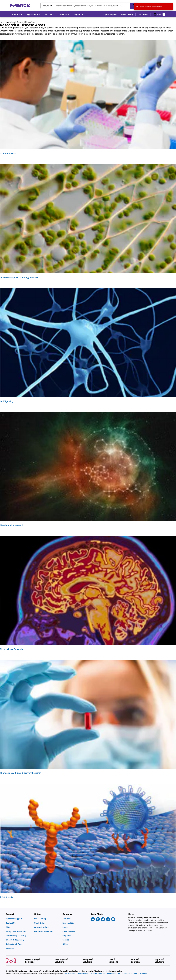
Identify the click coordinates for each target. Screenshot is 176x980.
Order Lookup (127, 14)
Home (2, 22)
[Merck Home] (20, 6)
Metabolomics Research (12, 525)
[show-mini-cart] (159, 14)
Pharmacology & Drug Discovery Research (21, 773)
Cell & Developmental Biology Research (19, 277)
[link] (19, 919)
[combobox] (89, 6)
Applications (11, 22)
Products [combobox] (46, 6)
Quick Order (143, 14)
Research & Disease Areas (26, 22)
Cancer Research (8, 154)
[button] (110, 14)
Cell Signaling (7, 401)
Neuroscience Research (11, 649)
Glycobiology (6, 897)
